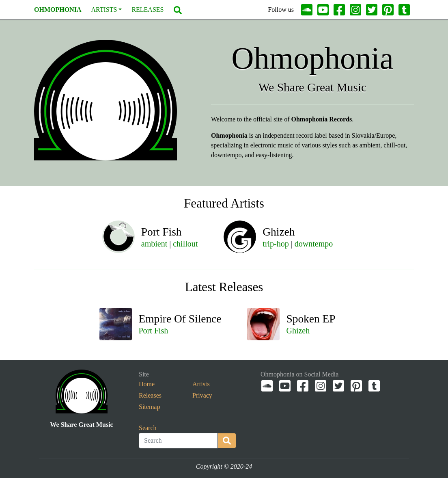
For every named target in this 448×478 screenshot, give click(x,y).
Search (148, 428)
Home (147, 384)
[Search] (178, 441)
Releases (148, 10)
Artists (104, 10)
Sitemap (149, 407)
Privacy (202, 395)
